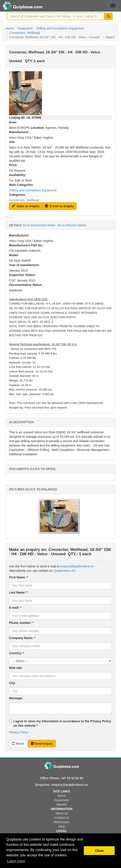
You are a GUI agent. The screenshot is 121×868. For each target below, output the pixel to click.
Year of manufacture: (24, 265)
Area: (13, 122)
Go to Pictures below (72, 225)
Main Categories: (21, 185)
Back (109, 37)
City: (12, 683)
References (62, 822)
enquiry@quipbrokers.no (77, 566)
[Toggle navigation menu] (113, 5)
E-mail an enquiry (59, 206)
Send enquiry (42, 744)
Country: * (16, 653)
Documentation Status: (26, 285)
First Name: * (18, 577)
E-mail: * (15, 608)
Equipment (25, 28)
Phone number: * (21, 623)
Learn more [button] (16, 861)
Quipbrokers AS (65, 571)
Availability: (18, 175)
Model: (14, 255)
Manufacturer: (19, 132)
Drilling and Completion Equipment (60, 28)
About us (61, 813)
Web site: (16, 668)
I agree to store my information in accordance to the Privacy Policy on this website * (60, 723)
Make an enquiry (26, 206)
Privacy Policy (19, 732)
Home (10, 28)
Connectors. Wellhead (25, 33)
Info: (12, 142)
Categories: (17, 195)
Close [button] (99, 851)
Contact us (62, 818)
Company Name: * (22, 638)
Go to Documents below (39, 225)
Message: (16, 698)
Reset (18, 744)
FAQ (62, 826)
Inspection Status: (22, 275)
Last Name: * (18, 592)
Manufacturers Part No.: (27, 245)
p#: (7, 217)
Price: (13, 165)
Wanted (62, 804)
